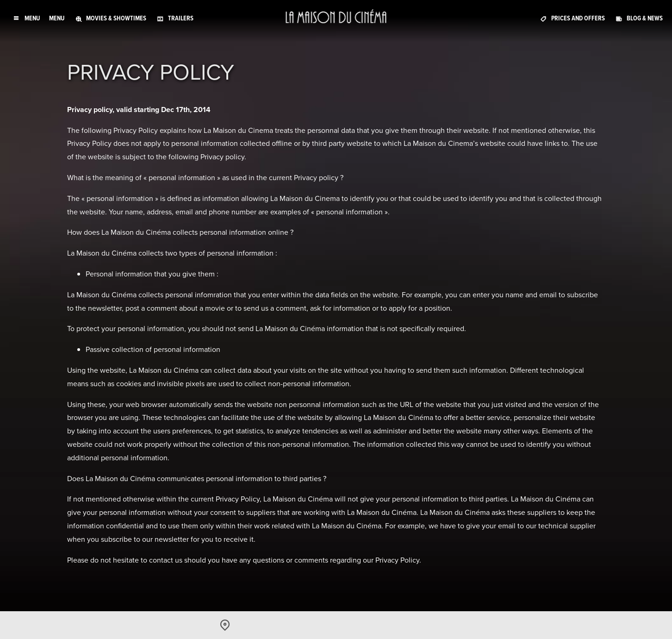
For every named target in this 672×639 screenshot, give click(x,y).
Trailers (181, 18)
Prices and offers (578, 18)
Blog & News (645, 18)
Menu (57, 18)
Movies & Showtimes (116, 18)
